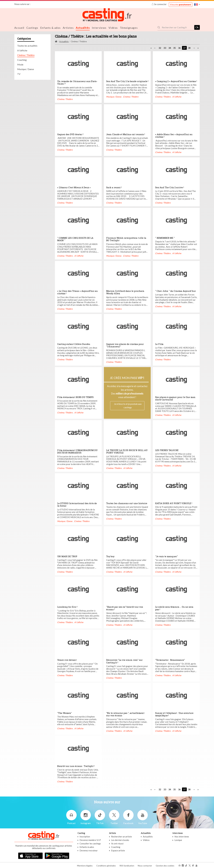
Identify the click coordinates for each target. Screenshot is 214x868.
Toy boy (110, 556)
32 (160, 47)
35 (174, 47)
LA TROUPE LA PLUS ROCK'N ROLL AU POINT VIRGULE (127, 451)
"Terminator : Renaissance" (170, 660)
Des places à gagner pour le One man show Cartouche (175, 398)
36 (179, 47)
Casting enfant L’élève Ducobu (74, 344)
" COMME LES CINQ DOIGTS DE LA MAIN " (75, 239)
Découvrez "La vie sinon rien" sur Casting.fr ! (124, 661)
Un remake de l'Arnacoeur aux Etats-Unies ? (77, 82)
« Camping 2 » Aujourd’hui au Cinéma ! (176, 81)
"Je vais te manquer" (166, 556)
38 (189, 47)
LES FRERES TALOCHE (167, 450)
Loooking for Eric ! (67, 607)
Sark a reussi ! (114, 187)
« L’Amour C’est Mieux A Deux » (74, 187)
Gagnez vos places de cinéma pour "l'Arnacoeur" (125, 345)
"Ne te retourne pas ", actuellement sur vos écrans (125, 714)
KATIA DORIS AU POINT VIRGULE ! (174, 503)
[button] (197, 4)
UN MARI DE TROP (67, 556)
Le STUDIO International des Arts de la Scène (77, 504)
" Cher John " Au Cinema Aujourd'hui (175, 291)
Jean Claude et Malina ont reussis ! (126, 134)
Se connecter (159, 4)
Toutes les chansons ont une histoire (127, 503)
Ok (197, 27)
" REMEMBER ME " (165, 238)
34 (170, 47)
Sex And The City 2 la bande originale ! (127, 81)
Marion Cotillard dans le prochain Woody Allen (125, 292)
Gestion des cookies (165, 865)
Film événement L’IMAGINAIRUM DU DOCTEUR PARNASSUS (77, 451)
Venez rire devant (67, 660)
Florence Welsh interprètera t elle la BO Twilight (126, 239)
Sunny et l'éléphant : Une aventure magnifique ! (174, 714)
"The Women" (64, 713)
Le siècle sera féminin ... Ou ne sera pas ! (174, 608)
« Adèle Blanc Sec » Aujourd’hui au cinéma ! (174, 135)
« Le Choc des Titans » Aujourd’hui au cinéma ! (77, 292)
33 (165, 47)
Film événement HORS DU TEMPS (75, 397)
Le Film (159, 344)
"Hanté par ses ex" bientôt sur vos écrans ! (125, 608)
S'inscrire (181, 5)
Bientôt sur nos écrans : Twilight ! (76, 766)
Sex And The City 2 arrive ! (170, 187)
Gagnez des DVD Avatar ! (70, 134)
